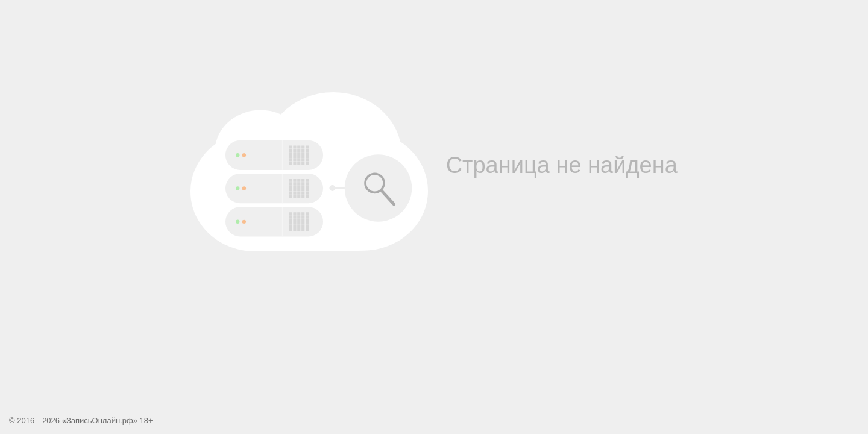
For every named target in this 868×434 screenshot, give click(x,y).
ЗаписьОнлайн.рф (100, 420)
